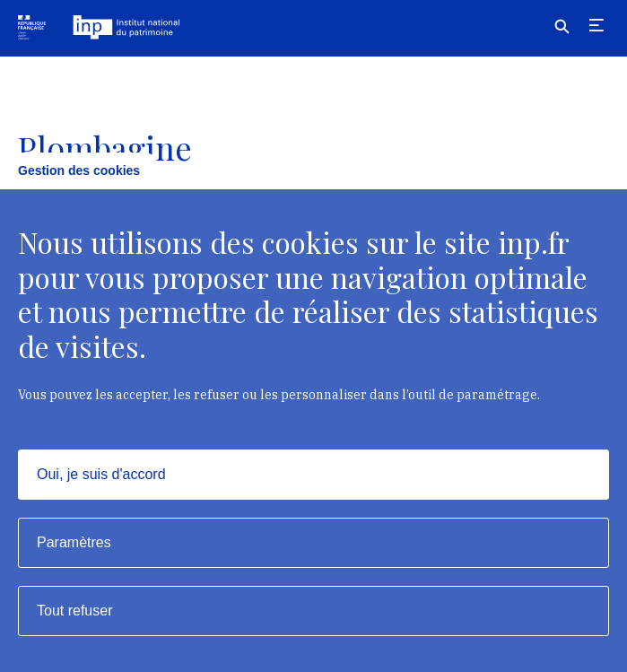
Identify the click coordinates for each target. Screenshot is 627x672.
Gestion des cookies (79, 170)
